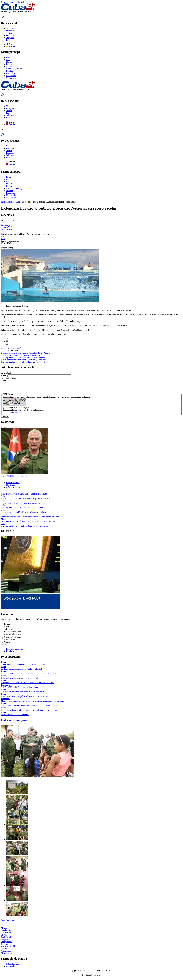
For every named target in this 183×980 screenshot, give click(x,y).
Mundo (9, 62)
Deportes (10, 64)
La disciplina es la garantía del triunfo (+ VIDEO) (21, 671)
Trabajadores (6, 944)
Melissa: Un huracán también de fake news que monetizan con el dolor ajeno (32, 703)
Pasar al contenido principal (12, 2)
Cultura (9, 66)
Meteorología (7, 930)
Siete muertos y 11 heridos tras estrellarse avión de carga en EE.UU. (29, 523)
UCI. (99, 977)
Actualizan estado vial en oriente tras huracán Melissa (23, 355)
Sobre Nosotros (12, 966)
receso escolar (7, 229)
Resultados (11, 653)
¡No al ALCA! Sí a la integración (15, 478)
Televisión (8, 631)
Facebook (10, 35)
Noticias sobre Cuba (12, 636)
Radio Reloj (6, 939)
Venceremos (6, 953)
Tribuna (4, 937)
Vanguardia (6, 941)
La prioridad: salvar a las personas (15, 717)
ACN (3, 239)
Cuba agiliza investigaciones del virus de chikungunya (23, 680)
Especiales (10, 73)
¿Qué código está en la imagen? (17, 409)
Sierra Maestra (7, 955)
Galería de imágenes (14, 722)
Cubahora (5, 950)
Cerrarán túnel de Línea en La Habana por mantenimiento (25, 362)
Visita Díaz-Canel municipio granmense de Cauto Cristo (24, 666)
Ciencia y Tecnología (15, 69)
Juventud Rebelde (8, 948)
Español (11, 46)
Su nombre (6, 373)
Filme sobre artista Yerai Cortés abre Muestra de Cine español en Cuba (30, 519)
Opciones (5, 623)
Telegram (10, 38)
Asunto (4, 376)
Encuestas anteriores (14, 651)
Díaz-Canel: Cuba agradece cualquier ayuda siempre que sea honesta (29, 712)
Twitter (9, 33)
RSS (8, 40)
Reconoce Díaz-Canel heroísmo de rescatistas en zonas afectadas (27, 684)
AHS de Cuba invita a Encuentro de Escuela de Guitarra (24, 496)
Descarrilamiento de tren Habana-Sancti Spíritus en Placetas (26, 353)
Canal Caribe (6, 932)
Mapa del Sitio (12, 968)
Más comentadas (13, 489)
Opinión (9, 71)
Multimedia (11, 76)
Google (19, 348)
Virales (7, 644)
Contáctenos (11, 78)
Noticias (11, 202)
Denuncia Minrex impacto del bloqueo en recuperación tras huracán (29, 675)
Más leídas (11, 487)
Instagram (10, 31)
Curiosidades (10, 641)
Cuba (8, 60)
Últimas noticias (13, 485)
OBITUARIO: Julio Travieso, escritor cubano (20, 689)
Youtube (10, 28)
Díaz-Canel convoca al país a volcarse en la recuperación (24, 698)
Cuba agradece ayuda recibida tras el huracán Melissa (23, 357)
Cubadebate (6, 934)
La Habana (5, 225)
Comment (6, 381)
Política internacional (13, 634)
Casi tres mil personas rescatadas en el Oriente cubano (23, 694)
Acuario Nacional (8, 227)
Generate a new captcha (13, 414)
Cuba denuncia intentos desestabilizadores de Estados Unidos (26, 707)
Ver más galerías (8, 922)
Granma (4, 946)
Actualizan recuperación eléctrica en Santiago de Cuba (23, 360)
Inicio (8, 57)
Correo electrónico (9, 378)
